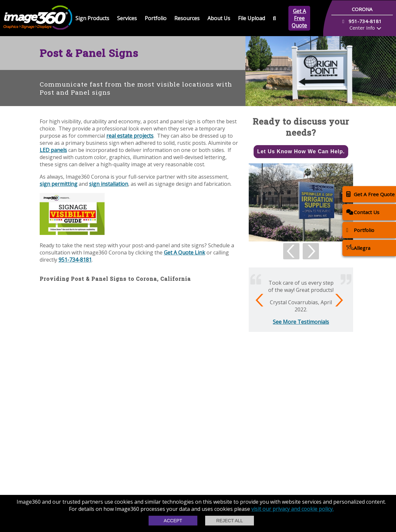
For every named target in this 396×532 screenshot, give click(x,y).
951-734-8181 (75, 260)
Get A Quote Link (185, 252)
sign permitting (59, 184)
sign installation (109, 184)
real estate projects (130, 136)
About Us (219, 18)
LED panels (53, 150)
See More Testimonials (301, 322)
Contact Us (363, 212)
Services (127, 18)
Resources (187, 18)
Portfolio (156, 18)
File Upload (251, 18)
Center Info (362, 28)
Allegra (358, 248)
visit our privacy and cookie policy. (292, 509)
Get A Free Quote (299, 18)
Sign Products (92, 18)
